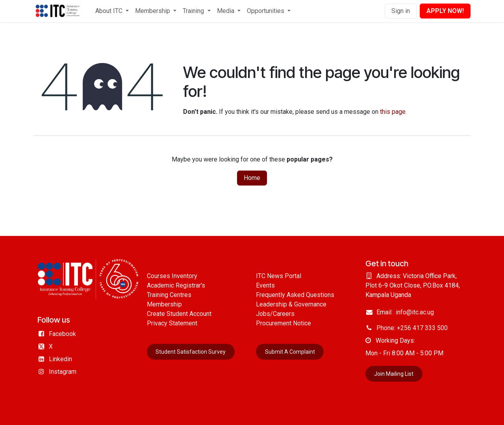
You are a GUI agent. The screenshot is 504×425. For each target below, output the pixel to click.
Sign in (401, 11)
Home (252, 178)
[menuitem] (112, 11)
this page (393, 112)
